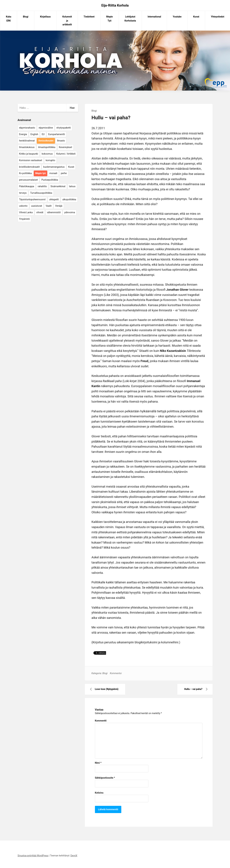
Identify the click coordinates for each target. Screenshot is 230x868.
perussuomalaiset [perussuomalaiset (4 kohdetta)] (28, 180)
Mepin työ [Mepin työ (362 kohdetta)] (40, 173)
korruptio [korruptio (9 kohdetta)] (50, 160)
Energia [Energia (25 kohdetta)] (23, 134)
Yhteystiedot (217, 17)
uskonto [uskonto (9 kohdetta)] (23, 206)
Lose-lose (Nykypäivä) (107, 689)
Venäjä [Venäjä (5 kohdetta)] (59, 206)
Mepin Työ (109, 19)
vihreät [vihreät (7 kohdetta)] (40, 212)
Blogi (26, 17)
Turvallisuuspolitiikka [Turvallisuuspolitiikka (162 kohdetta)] (41, 193)
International (154, 17)
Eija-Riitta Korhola (115, 5)
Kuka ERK (9, 19)
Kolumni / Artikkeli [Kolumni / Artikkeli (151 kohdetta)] (66, 154)
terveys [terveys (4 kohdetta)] (23, 193)
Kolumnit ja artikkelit (67, 21)
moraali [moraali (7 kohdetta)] (53, 173)
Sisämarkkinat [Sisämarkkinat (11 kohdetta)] (58, 186)
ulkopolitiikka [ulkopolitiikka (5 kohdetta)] (69, 199)
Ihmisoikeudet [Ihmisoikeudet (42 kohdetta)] (46, 141)
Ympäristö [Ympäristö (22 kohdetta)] (25, 219)
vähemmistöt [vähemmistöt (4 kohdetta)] (54, 212)
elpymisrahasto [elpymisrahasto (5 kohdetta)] (27, 128)
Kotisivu (99, 793)
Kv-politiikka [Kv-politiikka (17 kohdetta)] (25, 173)
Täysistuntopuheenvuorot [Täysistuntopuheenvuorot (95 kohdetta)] (32, 199)
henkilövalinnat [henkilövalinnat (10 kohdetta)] (27, 141)
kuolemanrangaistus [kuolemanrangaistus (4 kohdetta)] (54, 167)
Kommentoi (116, 673)
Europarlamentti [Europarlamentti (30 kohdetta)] (57, 134)
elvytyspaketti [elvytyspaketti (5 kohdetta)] (64, 128)
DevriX (74, 856)
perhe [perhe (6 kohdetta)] (64, 173)
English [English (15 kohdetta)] (34, 134)
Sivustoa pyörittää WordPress (33, 856)
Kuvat (196, 17)
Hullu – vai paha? (193, 689)
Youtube (177, 17)
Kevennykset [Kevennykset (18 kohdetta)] (66, 147)
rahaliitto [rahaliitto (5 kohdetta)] (42, 186)
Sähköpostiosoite (105, 778)
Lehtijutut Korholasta (130, 19)
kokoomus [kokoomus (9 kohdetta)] (47, 154)
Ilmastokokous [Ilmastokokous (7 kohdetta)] (27, 147)
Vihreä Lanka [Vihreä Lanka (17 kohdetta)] (26, 212)
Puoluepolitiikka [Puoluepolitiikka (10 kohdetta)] (50, 180)
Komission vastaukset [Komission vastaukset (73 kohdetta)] (31, 160)
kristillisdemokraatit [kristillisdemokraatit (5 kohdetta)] (29, 167)
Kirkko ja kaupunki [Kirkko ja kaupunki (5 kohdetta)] (29, 154)
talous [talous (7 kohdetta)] (72, 186)
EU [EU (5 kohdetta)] (43, 134)
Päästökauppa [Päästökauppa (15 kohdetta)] (27, 186)
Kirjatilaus (45, 17)
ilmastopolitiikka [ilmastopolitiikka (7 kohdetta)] (47, 147)
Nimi (98, 763)
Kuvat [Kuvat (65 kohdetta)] (71, 167)
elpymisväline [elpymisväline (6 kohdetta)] (46, 128)
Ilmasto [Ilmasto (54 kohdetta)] (61, 141)
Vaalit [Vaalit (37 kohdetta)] (49, 206)
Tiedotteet (89, 17)
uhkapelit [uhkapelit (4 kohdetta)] (54, 199)
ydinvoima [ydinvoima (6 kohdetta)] (70, 212)
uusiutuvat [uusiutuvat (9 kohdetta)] (37, 206)
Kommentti (101, 721)
